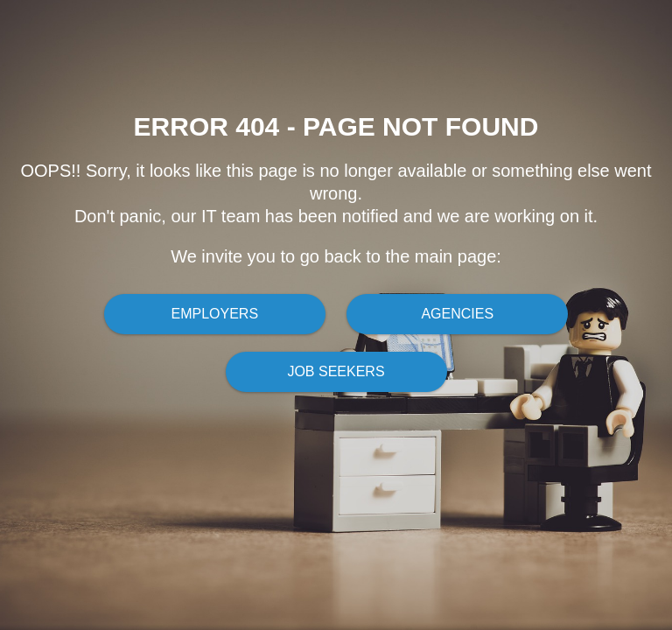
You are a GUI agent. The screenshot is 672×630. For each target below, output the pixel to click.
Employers (214, 314)
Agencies (457, 314)
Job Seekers (336, 371)
